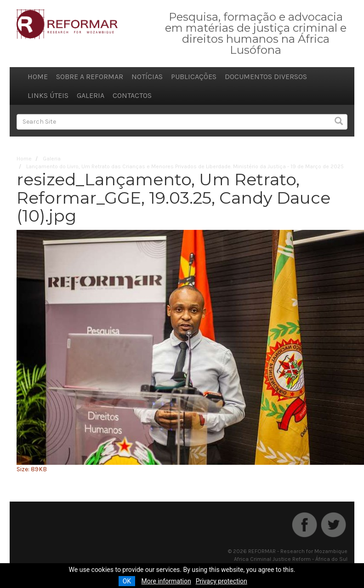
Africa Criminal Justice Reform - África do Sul (291, 559)
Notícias (147, 77)
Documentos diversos (266, 77)
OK (127, 581)
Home (38, 77)
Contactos (132, 95)
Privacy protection (222, 581)
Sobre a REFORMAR (90, 77)
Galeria (91, 95)
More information (166, 581)
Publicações (194, 77)
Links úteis (48, 95)
